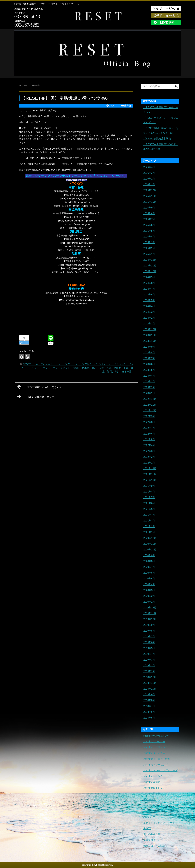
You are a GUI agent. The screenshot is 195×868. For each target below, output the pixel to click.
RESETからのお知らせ (156, 736)
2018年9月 (149, 695)
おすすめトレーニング (156, 765)
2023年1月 (149, 393)
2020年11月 (150, 544)
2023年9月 (149, 347)
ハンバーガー (151, 817)
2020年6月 (149, 573)
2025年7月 (149, 219)
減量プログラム (152, 840)
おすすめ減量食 (152, 782)
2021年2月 (149, 526)
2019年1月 (149, 671)
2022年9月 (149, 416)
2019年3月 (149, 660)
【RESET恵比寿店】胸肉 (157, 139)
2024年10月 (150, 271)
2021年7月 (149, 497)
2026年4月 (149, 167)
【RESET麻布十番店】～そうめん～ (41, 387)
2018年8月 (149, 700)
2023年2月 (149, 387)
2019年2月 (149, 666)
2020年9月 (149, 555)
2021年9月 (149, 486)
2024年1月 (149, 324)
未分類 (128, 106)
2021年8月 (149, 492)
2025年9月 (149, 208)
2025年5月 (149, 231)
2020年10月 (150, 550)
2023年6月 (149, 364)
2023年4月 (149, 376)
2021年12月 (150, 468)
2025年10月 (150, 202)
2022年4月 (149, 445)
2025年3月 (149, 242)
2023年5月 (149, 370)
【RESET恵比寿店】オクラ (36, 396)
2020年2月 (149, 596)
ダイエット (149, 799)
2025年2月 (149, 248)
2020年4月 (149, 584)
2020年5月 (149, 579)
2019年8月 (149, 631)
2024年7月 (149, 289)
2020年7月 (149, 567)
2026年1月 (149, 184)
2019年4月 (149, 654)
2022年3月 (149, 451)
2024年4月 (149, 306)
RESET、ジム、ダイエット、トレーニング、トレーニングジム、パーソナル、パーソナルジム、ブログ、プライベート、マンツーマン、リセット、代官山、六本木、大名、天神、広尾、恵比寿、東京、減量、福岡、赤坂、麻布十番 (77, 368)
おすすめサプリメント (156, 747)
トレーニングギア (153, 811)
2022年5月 (149, 439)
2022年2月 (149, 457)
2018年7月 (149, 706)
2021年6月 (149, 503)
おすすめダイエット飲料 (157, 759)
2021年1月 (149, 532)
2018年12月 (150, 677)
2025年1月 (149, 254)
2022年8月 (149, 422)
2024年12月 (150, 260)
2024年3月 (149, 312)
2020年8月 (149, 561)
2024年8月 (149, 283)
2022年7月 (149, 428)
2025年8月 (149, 213)
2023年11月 (150, 335)
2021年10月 (150, 480)
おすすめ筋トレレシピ (156, 788)
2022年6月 (149, 434)
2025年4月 (149, 237)
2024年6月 (149, 295)
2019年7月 (149, 637)
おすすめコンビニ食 (154, 741)
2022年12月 (150, 399)
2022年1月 (149, 463)
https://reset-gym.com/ (76, 180)
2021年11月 (150, 474)
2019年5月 (149, 648)
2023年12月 (150, 329)
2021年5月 (149, 509)
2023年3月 (149, 382)
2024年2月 (149, 318)
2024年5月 (149, 300)
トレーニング (151, 805)
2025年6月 (149, 225)
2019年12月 (150, 608)
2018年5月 (149, 718)
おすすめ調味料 (152, 794)
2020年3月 (149, 590)
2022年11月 (150, 405)
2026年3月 (149, 173)
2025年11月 (150, 196)
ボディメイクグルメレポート (159, 823)
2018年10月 (150, 689)
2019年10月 (150, 619)
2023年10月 (150, 341)
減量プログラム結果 (154, 846)
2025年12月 (150, 190)
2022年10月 (150, 411)
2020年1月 (149, 602)
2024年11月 (150, 266)
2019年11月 (150, 613)
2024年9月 (149, 277)
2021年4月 (149, 515)
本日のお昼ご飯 (152, 834)
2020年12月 (150, 538)
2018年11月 (150, 683)
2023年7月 (149, 358)
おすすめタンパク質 (154, 753)
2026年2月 (149, 179)
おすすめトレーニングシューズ (160, 770)
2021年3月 (149, 521)
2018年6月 (149, 712)
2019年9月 (149, 625)
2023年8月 (149, 353)
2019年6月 (149, 642)
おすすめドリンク (153, 776)
